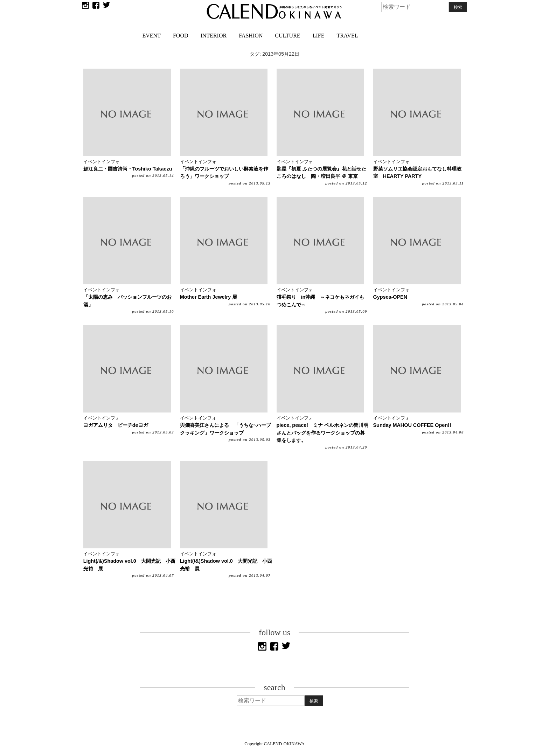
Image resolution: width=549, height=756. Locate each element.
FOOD (181, 36)
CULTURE (287, 36)
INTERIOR (214, 36)
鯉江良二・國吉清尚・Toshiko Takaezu (128, 169)
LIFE (319, 36)
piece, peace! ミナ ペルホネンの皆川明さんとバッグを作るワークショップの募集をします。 (322, 433)
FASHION (251, 36)
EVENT (152, 36)
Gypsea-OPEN (390, 297)
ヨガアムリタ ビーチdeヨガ (116, 425)
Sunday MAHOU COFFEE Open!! (412, 425)
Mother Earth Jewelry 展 (209, 297)
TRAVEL (347, 36)
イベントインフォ (102, 162)
